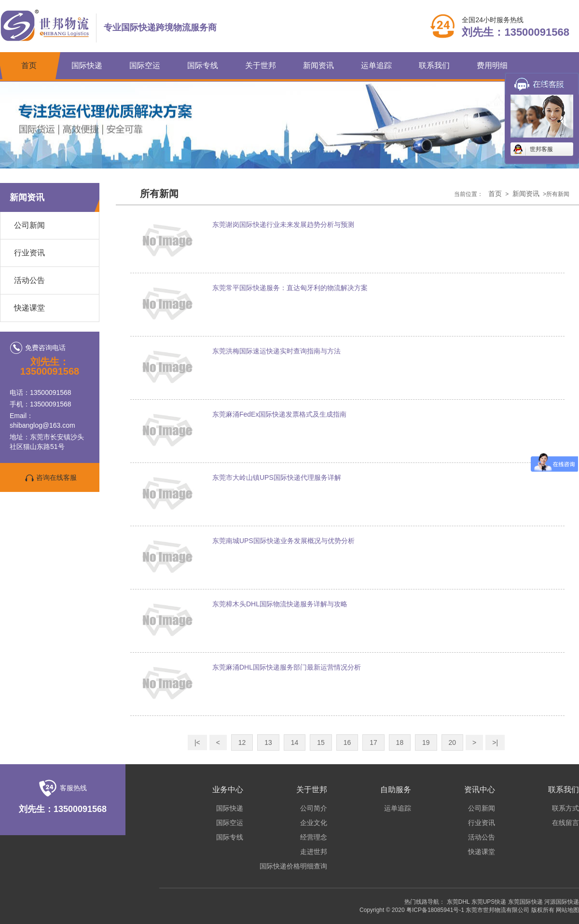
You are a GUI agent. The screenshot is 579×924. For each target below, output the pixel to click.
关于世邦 (261, 65)
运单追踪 (376, 65)
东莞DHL (458, 902)
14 (295, 742)
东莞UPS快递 (489, 902)
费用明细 (492, 65)
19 (426, 742)
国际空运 (145, 65)
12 (242, 742)
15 (321, 742)
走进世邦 (314, 852)
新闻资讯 (318, 65)
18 (400, 742)
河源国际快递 (562, 902)
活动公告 (29, 280)
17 (373, 742)
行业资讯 (29, 253)
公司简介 (314, 808)
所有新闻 (159, 194)
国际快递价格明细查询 (293, 866)
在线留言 (565, 823)
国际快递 (87, 65)
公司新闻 (29, 225)
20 (453, 742)
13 (268, 742)
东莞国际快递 (525, 902)
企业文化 (314, 823)
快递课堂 (29, 308)
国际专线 (203, 65)
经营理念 (314, 837)
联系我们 (434, 65)
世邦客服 (541, 149)
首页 (29, 65)
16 (347, 742)
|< (197, 742)
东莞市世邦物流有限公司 (497, 910)
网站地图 (567, 910)
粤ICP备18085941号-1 (435, 910)
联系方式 (565, 808)
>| (495, 742)
